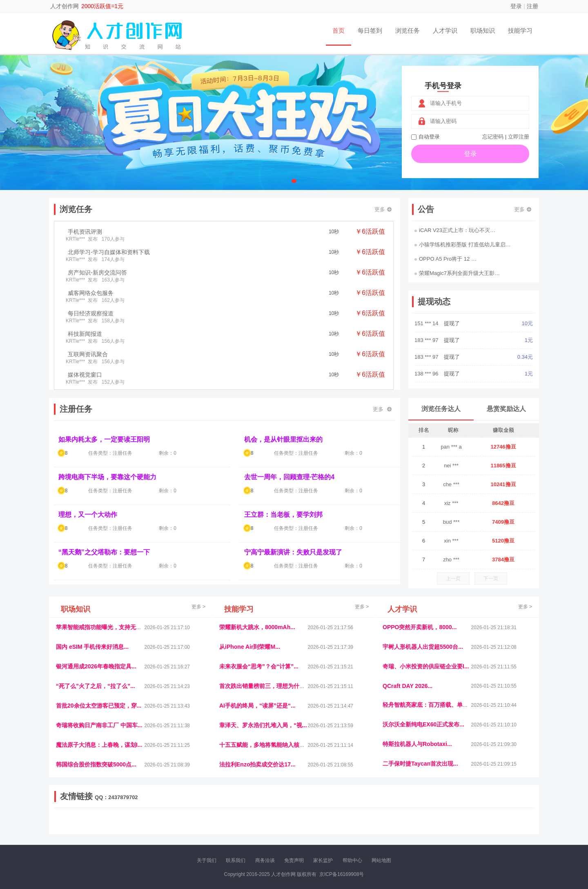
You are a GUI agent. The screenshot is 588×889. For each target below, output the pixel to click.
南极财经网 (361, 828)
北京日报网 (333, 828)
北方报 (465, 821)
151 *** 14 (427, 323)
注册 (532, 6)
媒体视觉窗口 (85, 375)
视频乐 (203, 821)
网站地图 (381, 860)
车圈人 (369, 821)
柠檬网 (114, 828)
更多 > (198, 607)
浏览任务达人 (441, 409)
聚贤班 (311, 828)
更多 (383, 209)
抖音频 (248, 821)
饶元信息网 (99, 821)
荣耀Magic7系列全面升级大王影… (457, 273)
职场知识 (483, 30)
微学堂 (206, 828)
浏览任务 (408, 30)
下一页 (491, 579)
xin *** (451, 541)
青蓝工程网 (126, 821)
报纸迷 (241, 828)
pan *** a (451, 447)
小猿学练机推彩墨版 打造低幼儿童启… (463, 245)
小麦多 (294, 828)
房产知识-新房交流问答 (97, 273)
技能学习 (520, 30)
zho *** (451, 560)
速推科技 (445, 821)
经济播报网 (225, 821)
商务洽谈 (265, 860)
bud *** (451, 522)
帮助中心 (352, 860)
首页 (339, 30)
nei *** (451, 466)
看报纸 (224, 828)
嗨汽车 (351, 821)
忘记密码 (493, 137)
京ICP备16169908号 (342, 874)
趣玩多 (507, 828)
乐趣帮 (132, 828)
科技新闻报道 (85, 334)
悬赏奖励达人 (506, 409)
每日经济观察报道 (91, 313)
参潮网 (265, 821)
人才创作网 (65, 6)
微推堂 (428, 828)
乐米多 (258, 828)
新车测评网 (485, 828)
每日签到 (370, 30)
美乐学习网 (72, 821)
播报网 (386, 821)
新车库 (410, 828)
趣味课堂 (151, 828)
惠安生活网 (181, 821)
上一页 (453, 579)
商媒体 (276, 828)
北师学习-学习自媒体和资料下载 (109, 252)
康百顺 (80, 828)
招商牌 (189, 828)
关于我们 (207, 860)
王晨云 (171, 828)
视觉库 (283, 821)
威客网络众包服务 (91, 293)
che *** (451, 484)
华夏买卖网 (388, 828)
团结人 (445, 828)
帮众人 (462, 828)
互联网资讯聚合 (88, 354)
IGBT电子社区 (308, 821)
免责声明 (294, 860)
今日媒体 (423, 821)
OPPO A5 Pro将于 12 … (445, 259)
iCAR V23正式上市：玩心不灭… (455, 230)
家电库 (483, 821)
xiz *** (451, 503)
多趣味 (97, 828)
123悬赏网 (504, 821)
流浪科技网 (154, 821)
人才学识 (445, 30)
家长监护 (323, 860)
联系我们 (236, 860)
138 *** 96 (427, 374)
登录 (516, 6)
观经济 (403, 821)
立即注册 (519, 137)
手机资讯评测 (85, 232)
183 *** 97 (427, 340)
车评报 (334, 821)
